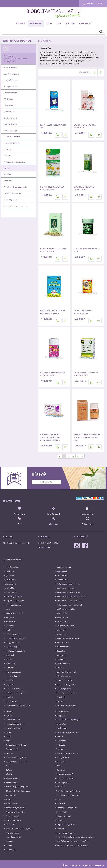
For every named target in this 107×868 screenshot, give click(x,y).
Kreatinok (9, 711)
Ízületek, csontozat (12, 137)
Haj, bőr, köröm (10, 124)
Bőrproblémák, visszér (15, 601)
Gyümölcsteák (62, 634)
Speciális (8, 174)
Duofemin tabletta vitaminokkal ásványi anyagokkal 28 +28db (50, 437)
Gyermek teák (62, 617)
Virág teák (60, 787)
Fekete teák (10, 663)
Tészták (60, 749)
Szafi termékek (62, 711)
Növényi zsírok (11, 795)
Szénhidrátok (62, 728)
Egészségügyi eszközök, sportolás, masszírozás (76, 837)
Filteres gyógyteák (13, 672)
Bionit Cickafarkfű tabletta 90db (87, 250)
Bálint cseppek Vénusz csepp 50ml (85, 126)
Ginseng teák (62, 580)
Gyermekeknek (10, 118)
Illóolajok (60, 659)
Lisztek (8, 732)
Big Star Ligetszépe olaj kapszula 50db (52, 188)
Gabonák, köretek (64, 567)
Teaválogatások (63, 741)
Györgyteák (61, 630)
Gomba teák (62, 613)
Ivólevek (60, 668)
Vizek (59, 799)
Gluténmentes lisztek (65, 588)
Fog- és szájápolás (13, 676)
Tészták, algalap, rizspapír (67, 753)
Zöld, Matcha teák (64, 816)
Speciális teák (11, 850)
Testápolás (61, 745)
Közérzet (8, 149)
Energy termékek (11, 86)
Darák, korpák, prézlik (14, 613)
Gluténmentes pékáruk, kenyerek (70, 596)
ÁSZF (59, 23)
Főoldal (20, 23)
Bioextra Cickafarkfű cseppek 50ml (84, 188)
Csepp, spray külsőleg (65, 833)
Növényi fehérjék (12, 778)
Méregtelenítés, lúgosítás (14, 162)
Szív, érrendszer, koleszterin (15, 187)
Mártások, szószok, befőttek (17, 745)
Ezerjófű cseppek (11, 93)
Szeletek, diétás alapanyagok (68, 720)
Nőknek (7, 168)
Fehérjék (9, 659)
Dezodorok (10, 617)
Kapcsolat (85, 23)
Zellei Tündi (61, 812)
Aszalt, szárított (12, 592)
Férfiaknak (8, 99)
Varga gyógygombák (12, 193)
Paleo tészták (11, 824)
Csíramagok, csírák (13, 605)
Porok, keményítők (13, 837)
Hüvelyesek (61, 655)
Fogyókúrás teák (12, 689)
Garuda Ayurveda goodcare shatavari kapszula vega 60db (87, 437)
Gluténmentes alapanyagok (68, 584)
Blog (49, 23)
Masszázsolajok (12, 749)
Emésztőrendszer (11, 80)
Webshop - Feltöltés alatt (67, 808)
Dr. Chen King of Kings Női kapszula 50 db (53, 374)
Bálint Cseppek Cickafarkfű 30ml (53, 126)
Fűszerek (9, 697)
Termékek (36, 23)
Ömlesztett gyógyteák (15, 808)
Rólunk (70, 23)
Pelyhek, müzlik (12, 833)
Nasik (8, 766)
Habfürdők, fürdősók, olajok (68, 638)
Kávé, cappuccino (64, 689)
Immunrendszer (11, 130)
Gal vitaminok (10, 112)
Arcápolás (10, 588)
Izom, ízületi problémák (66, 672)
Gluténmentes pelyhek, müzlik (69, 601)
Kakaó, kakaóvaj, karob (66, 684)
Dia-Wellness (11, 622)
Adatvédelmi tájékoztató (93, 865)
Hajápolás (61, 651)
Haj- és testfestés (63, 647)
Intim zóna (61, 829)
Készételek (61, 697)
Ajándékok (10, 576)
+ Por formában (11, 68)
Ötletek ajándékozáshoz (15, 812)
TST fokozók (62, 762)
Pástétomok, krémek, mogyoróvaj (19, 829)
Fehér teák (10, 655)
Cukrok (8, 609)
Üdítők (59, 766)
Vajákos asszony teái (65, 774)
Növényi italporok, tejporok (17, 787)
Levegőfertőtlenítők (14, 728)
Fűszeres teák (11, 701)
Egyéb (8, 630)
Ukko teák (61, 770)
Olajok (8, 799)
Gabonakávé (62, 571)
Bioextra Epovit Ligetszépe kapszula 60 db (53, 250)
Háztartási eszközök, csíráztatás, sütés (72, 845)
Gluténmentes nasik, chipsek (68, 592)
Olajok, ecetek (11, 803)
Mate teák (9, 753)
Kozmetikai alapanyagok (67, 705)
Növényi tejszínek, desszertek (18, 791)
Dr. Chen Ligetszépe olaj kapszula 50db (86, 374)
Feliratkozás (46, 482)
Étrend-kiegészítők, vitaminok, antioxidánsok (17, 60)
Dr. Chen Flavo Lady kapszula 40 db (83, 312)
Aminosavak (11, 584)
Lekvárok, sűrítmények (15, 724)
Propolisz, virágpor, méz (66, 824)
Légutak (7, 156)
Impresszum (75, 865)
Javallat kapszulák (12, 143)
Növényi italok (11, 783)
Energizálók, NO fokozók (15, 638)
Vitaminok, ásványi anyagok (68, 795)
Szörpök (60, 736)
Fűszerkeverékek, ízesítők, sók (18, 705)
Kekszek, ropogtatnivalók (67, 693)
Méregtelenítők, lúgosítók (16, 762)
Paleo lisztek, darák (13, 820)
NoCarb (9, 770)
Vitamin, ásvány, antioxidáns (16, 206)
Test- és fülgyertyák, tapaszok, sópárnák (73, 841)
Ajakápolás (10, 571)
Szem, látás (9, 181)
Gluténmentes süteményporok (69, 605)
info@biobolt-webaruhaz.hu (19, 543)
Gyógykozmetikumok (65, 626)
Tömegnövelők (63, 757)
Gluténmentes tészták (66, 609)
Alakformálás (11, 580)
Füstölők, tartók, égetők (15, 693)
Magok (8, 741)
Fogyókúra (8, 105)
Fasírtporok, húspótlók (15, 651)
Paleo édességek (12, 816)
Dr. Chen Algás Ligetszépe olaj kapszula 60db (53, 312)
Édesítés (60, 820)
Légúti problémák (13, 720)
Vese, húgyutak (10, 200)
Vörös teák (61, 803)
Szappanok (61, 716)
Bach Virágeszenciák (12, 74)
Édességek (10, 626)
